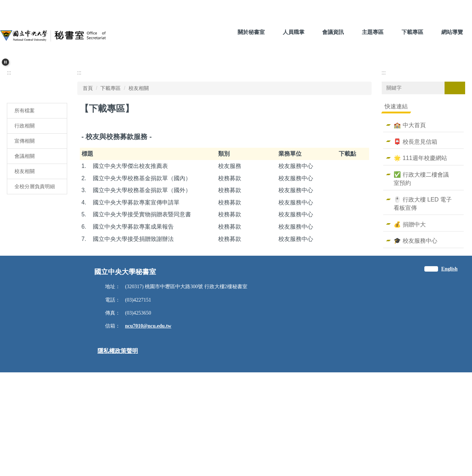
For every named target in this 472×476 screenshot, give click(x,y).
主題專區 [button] (373, 32)
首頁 (88, 185)
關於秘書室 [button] (251, 32)
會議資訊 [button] (333, 32)
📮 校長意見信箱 (415, 238)
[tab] (219, 153)
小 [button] (337, 205)
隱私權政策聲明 (118, 455)
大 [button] (365, 205)
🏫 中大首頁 (410, 222)
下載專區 (111, 185)
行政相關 (25, 222)
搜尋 (455, 185)
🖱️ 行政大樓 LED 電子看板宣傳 (423, 300)
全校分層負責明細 (35, 283)
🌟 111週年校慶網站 (420, 255)
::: (216, 32)
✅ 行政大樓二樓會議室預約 (421, 275)
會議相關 (25, 253)
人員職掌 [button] (294, 32)
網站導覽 (452, 32)
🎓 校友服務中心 (415, 338)
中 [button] (351, 205)
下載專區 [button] (412, 32)
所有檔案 (25, 207)
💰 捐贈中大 (410, 321)
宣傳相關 (25, 238)
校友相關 (25, 268)
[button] (5, 62)
